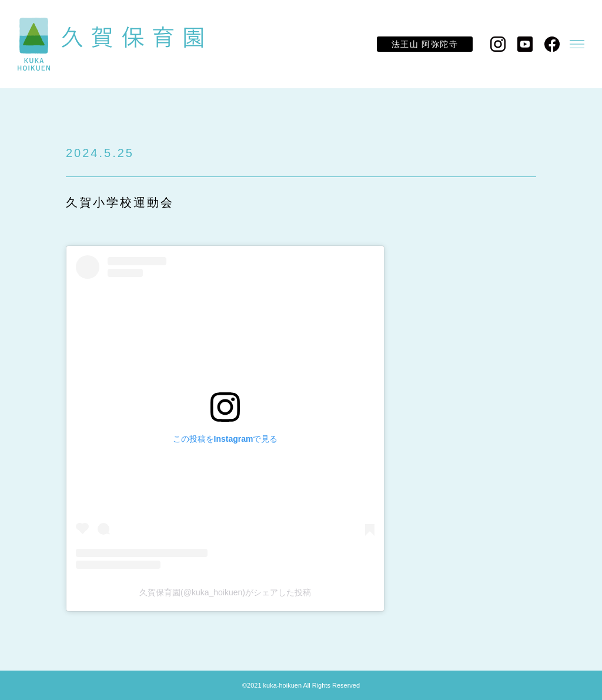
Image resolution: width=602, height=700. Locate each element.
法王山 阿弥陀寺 (425, 44)
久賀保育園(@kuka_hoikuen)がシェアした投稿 (225, 592)
